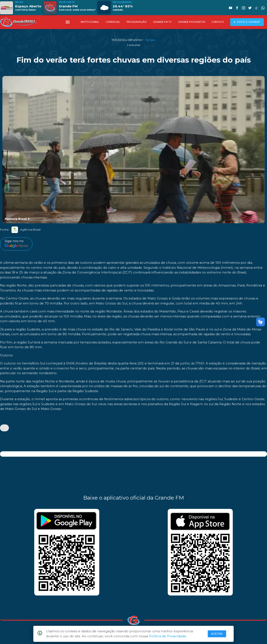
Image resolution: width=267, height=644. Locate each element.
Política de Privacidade (168, 636)
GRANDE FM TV (162, 22)
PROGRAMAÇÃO (137, 22)
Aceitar (217, 634)
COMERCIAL (113, 22)
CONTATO (218, 22)
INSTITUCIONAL (90, 22)
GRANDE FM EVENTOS (192, 22)
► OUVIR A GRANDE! (247, 22)
